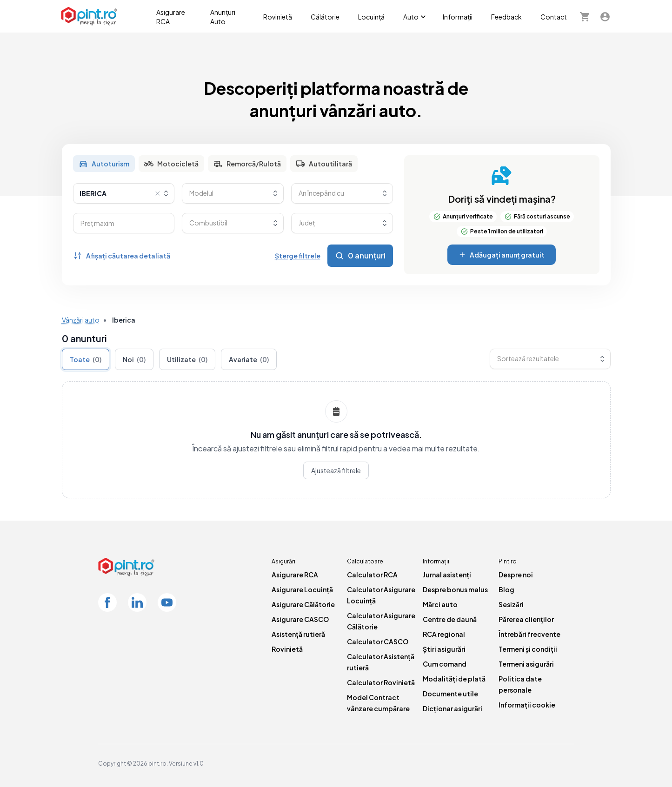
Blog (506, 589)
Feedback (506, 17)
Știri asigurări (444, 649)
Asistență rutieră (298, 634)
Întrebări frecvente (529, 634)
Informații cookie (527, 705)
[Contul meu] (605, 16)
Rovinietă (278, 17)
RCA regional (444, 634)
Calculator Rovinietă (381, 682)
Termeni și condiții (528, 649)
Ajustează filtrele (336, 470)
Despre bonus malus (455, 589)
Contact (554, 17)
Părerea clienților (526, 619)
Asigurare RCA (171, 17)
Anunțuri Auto (223, 17)
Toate (86, 359)
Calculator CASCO (378, 642)
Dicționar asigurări (452, 708)
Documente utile (450, 694)
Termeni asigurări (526, 664)
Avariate (249, 359)
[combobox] (124, 193)
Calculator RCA (372, 575)
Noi (134, 359)
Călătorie (325, 17)
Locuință (371, 17)
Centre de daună (450, 619)
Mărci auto (440, 604)
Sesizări (511, 604)
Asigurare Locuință (302, 589)
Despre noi (516, 575)
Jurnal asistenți (447, 575)
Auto (416, 17)
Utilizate (187, 359)
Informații (458, 17)
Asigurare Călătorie (303, 604)
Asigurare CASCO (300, 619)
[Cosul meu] (585, 16)
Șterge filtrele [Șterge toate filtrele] (298, 256)
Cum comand (445, 664)
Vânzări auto (81, 320)
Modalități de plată (454, 679)
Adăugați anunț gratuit (502, 255)
